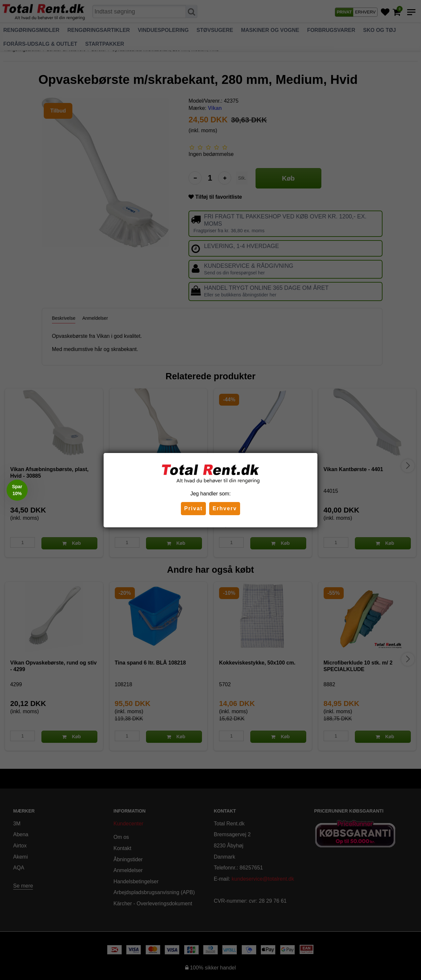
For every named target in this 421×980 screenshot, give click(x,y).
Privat (193, 508)
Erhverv (225, 508)
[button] (17, 490)
